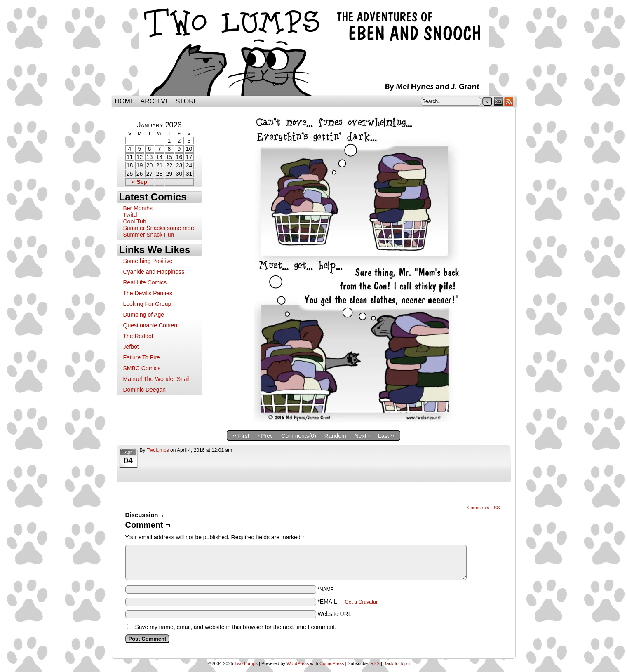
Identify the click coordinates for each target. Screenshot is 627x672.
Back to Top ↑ (397, 663)
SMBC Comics (142, 368)
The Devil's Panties (148, 293)
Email (499, 101)
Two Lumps (314, 50)
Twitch (132, 215)
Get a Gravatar (361, 602)
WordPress (298, 663)
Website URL (334, 614)
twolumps (158, 450)
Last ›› (386, 436)
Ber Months (138, 208)
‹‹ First (241, 436)
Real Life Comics (145, 282)
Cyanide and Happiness (154, 272)
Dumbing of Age (144, 315)
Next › (362, 436)
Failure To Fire (142, 357)
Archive (155, 101)
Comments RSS (484, 508)
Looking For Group (147, 304)
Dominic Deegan (145, 390)
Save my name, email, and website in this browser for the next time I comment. (236, 627)
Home (125, 101)
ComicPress (332, 663)
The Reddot (138, 336)
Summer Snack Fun (149, 235)
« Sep (140, 182)
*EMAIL (348, 602)
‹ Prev (265, 436)
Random (335, 436)
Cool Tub (135, 221)
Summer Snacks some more (160, 228)
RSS (509, 101)
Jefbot (131, 347)
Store (187, 101)
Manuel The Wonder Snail (156, 379)
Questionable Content (151, 325)
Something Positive (148, 261)
